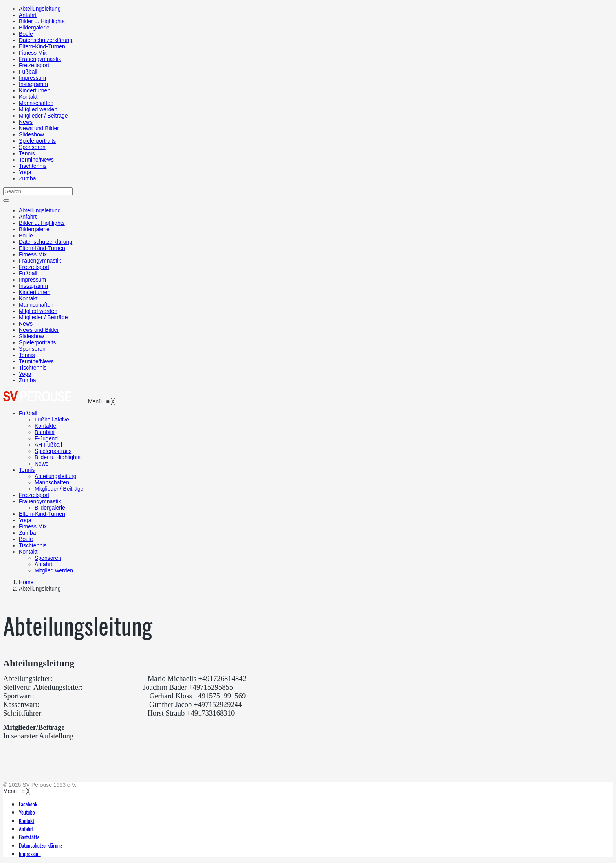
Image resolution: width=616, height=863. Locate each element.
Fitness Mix (33, 53)
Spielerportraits (37, 141)
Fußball (28, 72)
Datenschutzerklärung (46, 40)
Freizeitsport (34, 65)
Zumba (27, 178)
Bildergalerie (34, 28)
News (26, 122)
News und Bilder (39, 128)
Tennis (27, 153)
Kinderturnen (35, 90)
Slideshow (31, 134)
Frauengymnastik (40, 59)
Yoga (25, 172)
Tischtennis (33, 166)
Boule (26, 34)
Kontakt (28, 97)
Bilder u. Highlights (42, 21)
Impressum (32, 78)
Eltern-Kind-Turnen (42, 46)
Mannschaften (36, 103)
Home (26, 582)
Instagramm (33, 84)
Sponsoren (32, 147)
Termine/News (36, 160)
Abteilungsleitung (40, 9)
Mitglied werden (38, 109)
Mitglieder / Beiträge (43, 116)
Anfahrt (28, 15)
